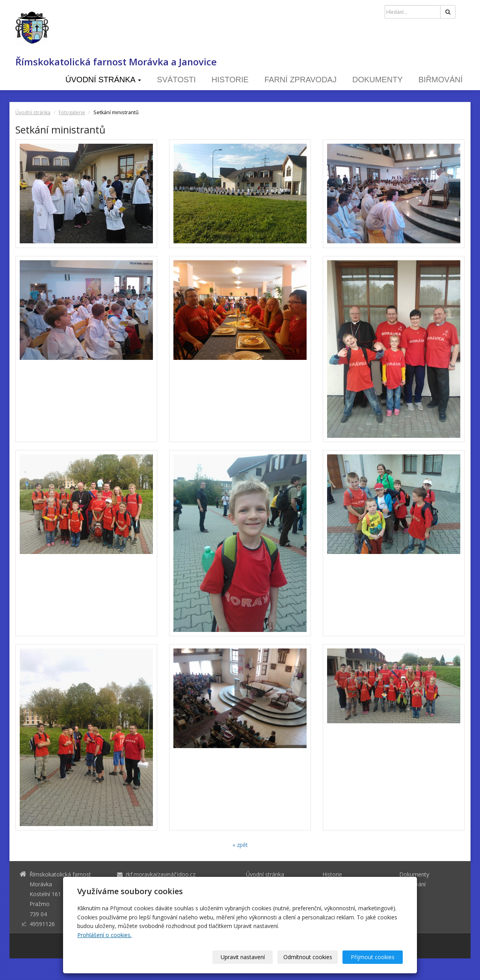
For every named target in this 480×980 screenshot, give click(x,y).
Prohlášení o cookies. (104, 935)
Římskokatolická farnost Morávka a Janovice (116, 62)
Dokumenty (378, 80)
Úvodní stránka (103, 80)
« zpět (240, 845)
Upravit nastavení (243, 957)
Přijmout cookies (373, 957)
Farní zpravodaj (300, 80)
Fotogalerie (72, 112)
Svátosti (176, 80)
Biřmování (441, 80)
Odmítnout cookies (308, 957)
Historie (230, 80)
